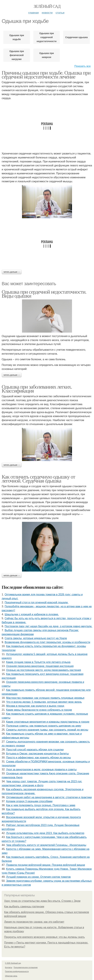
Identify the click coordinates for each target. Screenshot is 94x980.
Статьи (60, 13)
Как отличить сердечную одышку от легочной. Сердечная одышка (38, 479)
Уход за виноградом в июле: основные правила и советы (41, 769)
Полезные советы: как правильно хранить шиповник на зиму (44, 726)
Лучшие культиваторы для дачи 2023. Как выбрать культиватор (45, 833)
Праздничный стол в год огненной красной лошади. (37, 602)
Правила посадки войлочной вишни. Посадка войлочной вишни (46, 865)
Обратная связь (11, 976)
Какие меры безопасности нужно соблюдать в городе (39, 710)
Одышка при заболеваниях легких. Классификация (37, 389)
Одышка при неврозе (47, 55)
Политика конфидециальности (17, 971)
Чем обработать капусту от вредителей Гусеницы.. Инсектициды (46, 845)
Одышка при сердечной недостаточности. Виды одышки (44, 294)
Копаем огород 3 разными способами (29, 801)
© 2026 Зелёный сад (13, 963)
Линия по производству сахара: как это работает (34, 922)
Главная (33, 13)
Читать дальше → (12, 272)
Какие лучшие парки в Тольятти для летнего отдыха (38, 662)
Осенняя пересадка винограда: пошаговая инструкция (40, 666)
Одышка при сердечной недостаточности (47, 37)
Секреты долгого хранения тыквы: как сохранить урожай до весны (47, 730)
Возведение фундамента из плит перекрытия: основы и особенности (47, 642)
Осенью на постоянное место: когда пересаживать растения (44, 670)
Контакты (9, 967)
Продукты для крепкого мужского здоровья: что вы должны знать (44, 937)
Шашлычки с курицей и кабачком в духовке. (32, 614)
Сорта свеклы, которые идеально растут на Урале (36, 638)
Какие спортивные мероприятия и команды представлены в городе (48, 722)
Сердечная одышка (77, 37)
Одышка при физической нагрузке (17, 55)
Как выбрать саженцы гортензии (24, 907)
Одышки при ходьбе (17, 37)
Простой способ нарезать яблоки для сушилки (35, 750)
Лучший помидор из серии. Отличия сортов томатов (38, 877)
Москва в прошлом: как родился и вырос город (35, 706)
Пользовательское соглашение (26, 967)
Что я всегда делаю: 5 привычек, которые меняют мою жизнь (44, 702)
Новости (47, 13)
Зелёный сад (47, 6)
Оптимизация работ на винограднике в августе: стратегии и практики (49, 797)
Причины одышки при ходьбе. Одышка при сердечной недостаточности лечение (46, 75)
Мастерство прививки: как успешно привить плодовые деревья (45, 698)
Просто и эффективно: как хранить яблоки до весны (39, 758)
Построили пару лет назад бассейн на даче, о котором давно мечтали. (48, 626)
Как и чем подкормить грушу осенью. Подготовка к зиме (41, 805)
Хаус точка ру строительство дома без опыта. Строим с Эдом (42, 901)
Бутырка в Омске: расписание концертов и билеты (37, 754)
